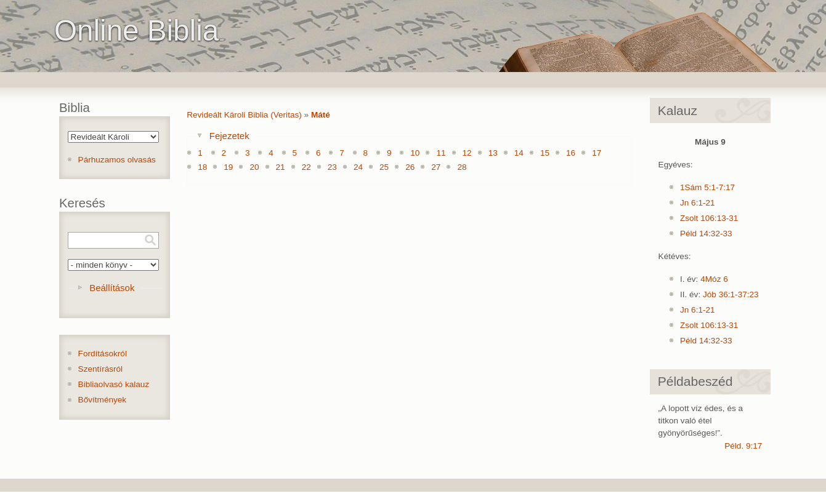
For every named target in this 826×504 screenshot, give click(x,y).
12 (467, 153)
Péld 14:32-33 (706, 234)
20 (254, 167)
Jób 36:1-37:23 (731, 294)
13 (493, 153)
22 (306, 167)
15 (545, 153)
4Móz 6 (714, 279)
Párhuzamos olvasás (117, 160)
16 (571, 153)
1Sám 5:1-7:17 (707, 187)
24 (358, 167)
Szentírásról (101, 369)
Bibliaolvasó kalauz (114, 384)
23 (332, 167)
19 (228, 167)
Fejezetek (229, 136)
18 (202, 167)
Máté (321, 115)
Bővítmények (103, 400)
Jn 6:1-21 (698, 203)
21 (281, 167)
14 (519, 153)
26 (410, 167)
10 (415, 153)
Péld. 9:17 (743, 446)
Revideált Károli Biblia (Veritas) (244, 115)
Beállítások (112, 288)
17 (597, 153)
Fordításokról (103, 354)
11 (441, 153)
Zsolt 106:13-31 (709, 218)
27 (436, 167)
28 (462, 167)
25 (384, 167)
